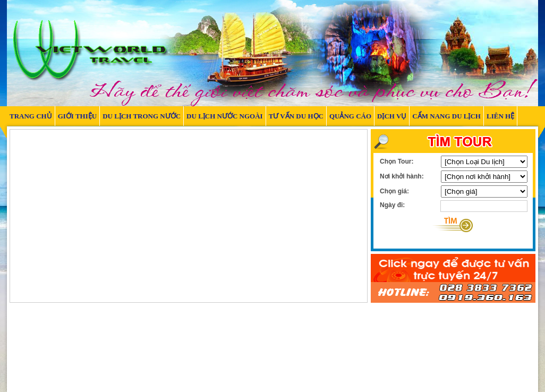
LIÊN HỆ (500, 116)
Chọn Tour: (397, 161)
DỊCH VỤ (392, 116)
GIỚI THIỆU (77, 116)
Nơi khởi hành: (402, 176)
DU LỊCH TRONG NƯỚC (142, 116)
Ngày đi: (392, 205)
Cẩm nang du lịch (446, 116)
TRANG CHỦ (31, 116)
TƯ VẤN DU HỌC (296, 116)
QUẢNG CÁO (350, 116)
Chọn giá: (394, 191)
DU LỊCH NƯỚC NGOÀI (225, 116)
